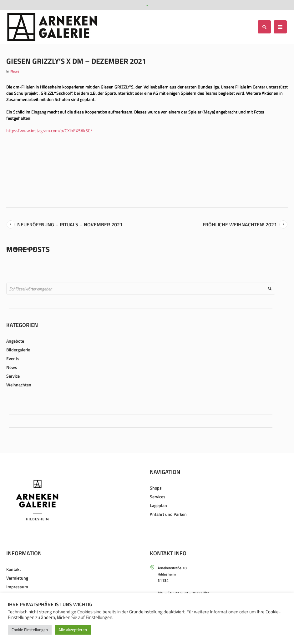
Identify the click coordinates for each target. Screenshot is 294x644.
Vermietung (17, 578)
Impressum (17, 587)
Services (158, 497)
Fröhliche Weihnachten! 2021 (240, 224)
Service (13, 376)
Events (13, 358)
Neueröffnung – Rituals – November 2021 (70, 224)
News (15, 71)
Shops (156, 488)
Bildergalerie (18, 350)
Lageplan (158, 505)
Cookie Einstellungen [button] (30, 630)
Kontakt (14, 569)
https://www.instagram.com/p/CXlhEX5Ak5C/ (49, 131)
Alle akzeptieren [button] (73, 630)
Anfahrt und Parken (168, 514)
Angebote (15, 341)
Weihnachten (19, 385)
